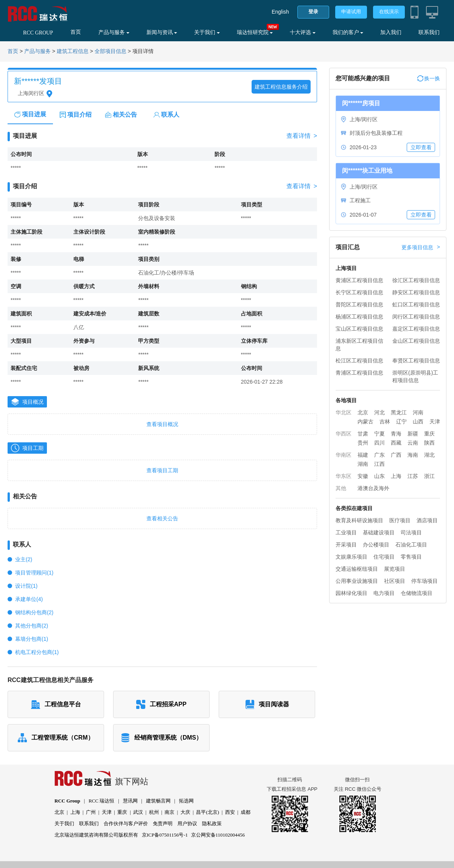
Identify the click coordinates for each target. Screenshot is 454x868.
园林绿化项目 (351, 593)
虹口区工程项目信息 (416, 304)
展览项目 (395, 569)
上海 (396, 476)
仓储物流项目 (417, 593)
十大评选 (303, 32)
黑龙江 (399, 412)
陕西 (429, 443)
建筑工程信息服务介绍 (281, 87)
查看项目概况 (162, 424)
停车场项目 (424, 581)
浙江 (429, 476)
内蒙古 (365, 422)
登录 (313, 12)
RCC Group (67, 801)
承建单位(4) (29, 599)
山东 (379, 476)
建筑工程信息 (73, 51)
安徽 (363, 476)
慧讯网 (130, 801)
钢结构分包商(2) (34, 612)
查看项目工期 (162, 470)
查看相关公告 (162, 518)
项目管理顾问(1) (34, 573)
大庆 (185, 812)
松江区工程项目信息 (359, 361)
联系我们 (429, 32)
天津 (435, 422)
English (280, 12)
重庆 (429, 434)
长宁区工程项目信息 (359, 292)
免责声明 (163, 824)
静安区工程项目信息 (416, 292)
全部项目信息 (110, 51)
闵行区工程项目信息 (416, 317)
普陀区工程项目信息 (359, 304)
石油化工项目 (411, 545)
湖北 (429, 455)
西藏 (396, 443)
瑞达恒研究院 (255, 32)
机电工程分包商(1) (37, 652)
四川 (379, 443)
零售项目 (411, 557)
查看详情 (302, 136)
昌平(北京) (208, 812)
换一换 (429, 78)
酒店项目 (427, 520)
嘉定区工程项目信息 (416, 329)
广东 (379, 455)
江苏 (413, 476)
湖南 (363, 464)
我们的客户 (348, 32)
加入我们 (391, 32)
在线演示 (389, 12)
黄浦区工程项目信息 (359, 280)
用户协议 (187, 824)
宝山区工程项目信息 (359, 329)
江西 (379, 464)
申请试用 (351, 12)
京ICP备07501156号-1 (165, 835)
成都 (246, 812)
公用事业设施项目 (357, 581)
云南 (413, 443)
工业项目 (346, 532)
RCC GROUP (38, 33)
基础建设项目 (379, 532)
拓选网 (186, 801)
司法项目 (411, 532)
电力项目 (384, 593)
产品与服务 (114, 32)
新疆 (413, 434)
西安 (230, 812)
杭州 (154, 812)
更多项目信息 (421, 247)
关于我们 (207, 32)
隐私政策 (212, 824)
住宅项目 (384, 557)
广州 (91, 812)
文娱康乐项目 (351, 557)
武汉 (138, 812)
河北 (379, 412)
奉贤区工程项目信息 (416, 361)
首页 (76, 32)
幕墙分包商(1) (32, 639)
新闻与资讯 (162, 32)
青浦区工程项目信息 (359, 373)
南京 (169, 812)
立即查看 (421, 147)
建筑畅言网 (158, 801)
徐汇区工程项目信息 (416, 280)
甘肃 (363, 434)
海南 (413, 455)
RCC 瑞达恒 (101, 801)
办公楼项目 (376, 545)
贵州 (363, 443)
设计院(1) (26, 586)
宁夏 (379, 434)
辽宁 (401, 422)
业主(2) (24, 559)
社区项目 (395, 581)
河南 (418, 412)
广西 (396, 455)
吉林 (385, 422)
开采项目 (346, 545)
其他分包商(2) (32, 626)
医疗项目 (400, 520)
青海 (396, 434)
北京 (363, 412)
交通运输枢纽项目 (357, 569)
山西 (418, 422)
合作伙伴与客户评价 (126, 824)
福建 (363, 455)
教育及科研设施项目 (359, 520)
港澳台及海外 (373, 488)
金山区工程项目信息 (416, 341)
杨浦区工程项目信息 (359, 317)
